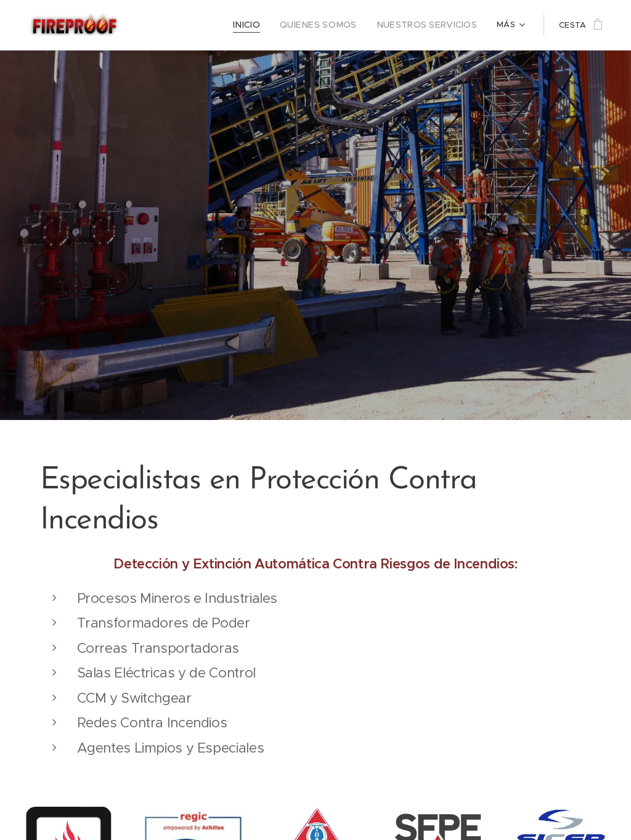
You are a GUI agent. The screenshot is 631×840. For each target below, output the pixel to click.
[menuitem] (267, 25)
